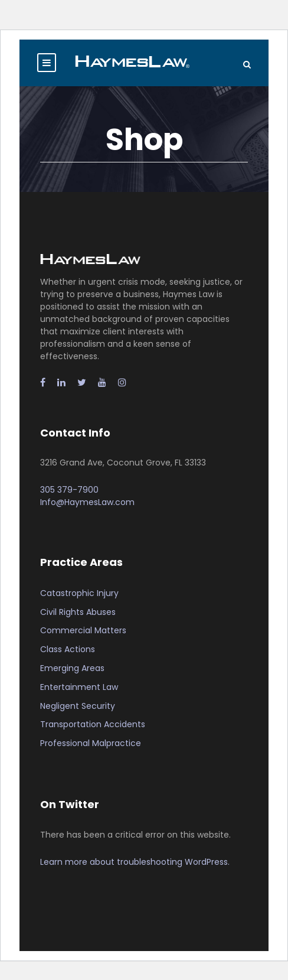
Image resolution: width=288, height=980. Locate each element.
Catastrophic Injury (79, 593)
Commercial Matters (83, 630)
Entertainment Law (79, 687)
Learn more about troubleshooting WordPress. (135, 862)
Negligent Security (78, 706)
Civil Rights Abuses (78, 612)
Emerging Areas (72, 668)
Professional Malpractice (91, 743)
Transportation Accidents (93, 724)
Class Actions (68, 649)
